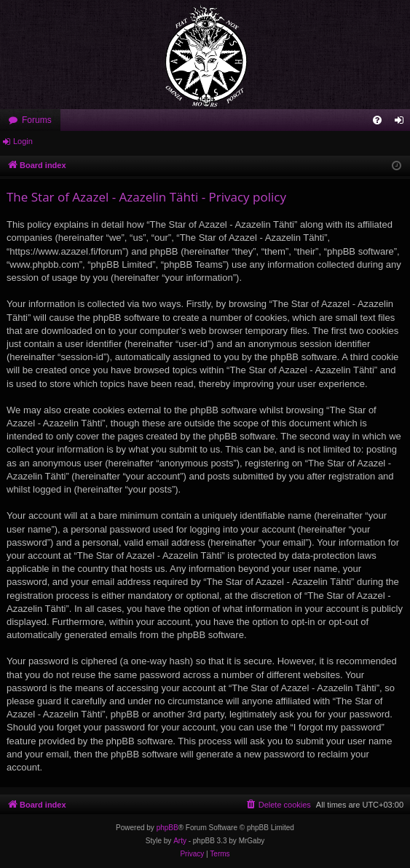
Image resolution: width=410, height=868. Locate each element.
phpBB (167, 828)
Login (23, 141)
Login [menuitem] (402, 123)
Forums (37, 120)
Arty (180, 841)
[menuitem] (377, 120)
